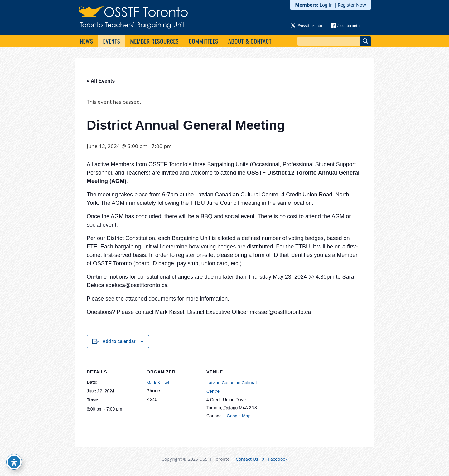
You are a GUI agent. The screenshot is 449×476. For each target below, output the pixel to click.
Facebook (278, 459)
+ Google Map (237, 416)
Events (111, 41)
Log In (326, 5)
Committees (203, 41)
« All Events (101, 81)
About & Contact (250, 41)
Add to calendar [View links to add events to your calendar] (119, 341)
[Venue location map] (299, 401)
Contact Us (247, 459)
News (86, 41)
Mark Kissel (158, 383)
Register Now (352, 5)
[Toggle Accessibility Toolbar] (14, 462)
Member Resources (154, 41)
